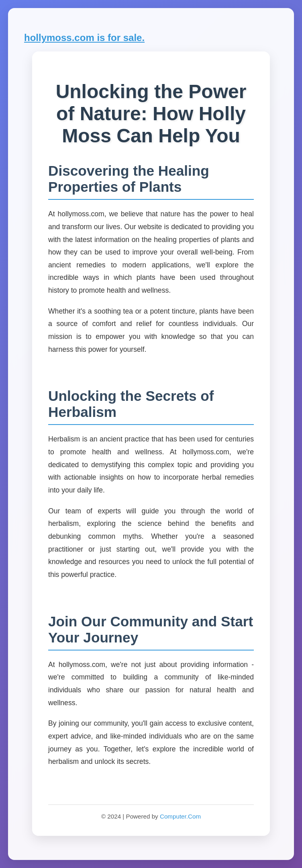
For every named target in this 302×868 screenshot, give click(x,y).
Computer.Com (180, 816)
